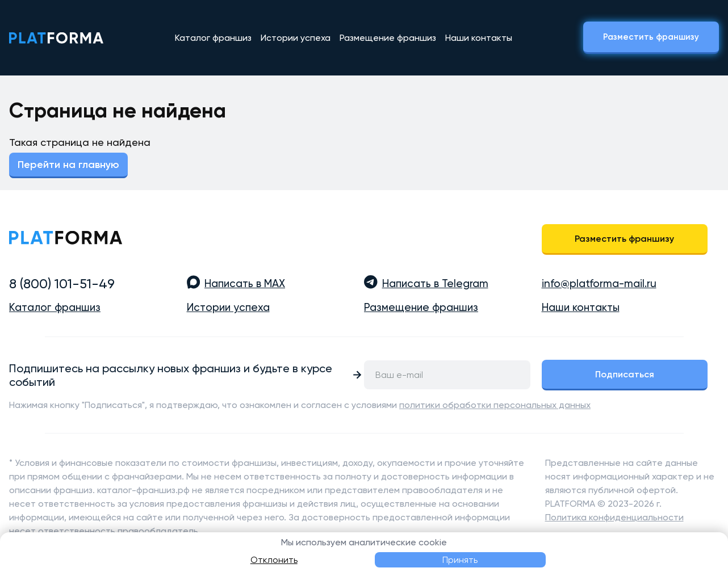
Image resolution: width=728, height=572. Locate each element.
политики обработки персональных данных (495, 405)
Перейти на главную (68, 165)
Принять (460, 560)
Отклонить (274, 560)
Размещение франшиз (388, 38)
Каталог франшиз (213, 38)
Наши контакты (479, 38)
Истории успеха (296, 38)
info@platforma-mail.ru (599, 284)
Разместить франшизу (651, 37)
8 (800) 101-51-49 (62, 284)
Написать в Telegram (435, 284)
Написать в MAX (245, 284)
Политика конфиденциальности (614, 517)
